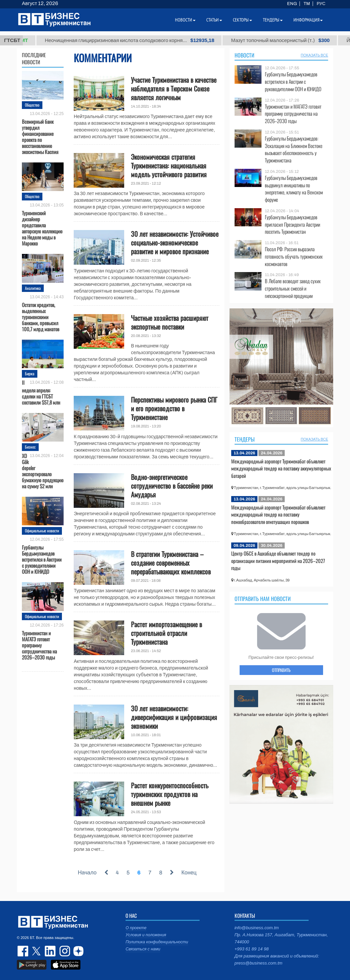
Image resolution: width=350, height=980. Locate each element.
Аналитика (33, 288)
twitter (37, 951)
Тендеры (245, 439)
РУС (321, 4)
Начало (87, 873)
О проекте (136, 928)
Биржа (30, 373)
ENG (292, 4)
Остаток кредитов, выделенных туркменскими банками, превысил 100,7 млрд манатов (41, 316)
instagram (64, 951)
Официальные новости (42, 531)
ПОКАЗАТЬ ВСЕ (314, 55)
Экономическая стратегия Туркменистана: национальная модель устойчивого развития (169, 165)
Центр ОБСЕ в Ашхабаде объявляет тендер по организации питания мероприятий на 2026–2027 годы (278, 560)
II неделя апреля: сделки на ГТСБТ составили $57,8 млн (41, 392)
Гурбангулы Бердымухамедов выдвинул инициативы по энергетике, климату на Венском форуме (294, 189)
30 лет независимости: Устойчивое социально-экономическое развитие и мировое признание (175, 242)
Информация (308, 20)
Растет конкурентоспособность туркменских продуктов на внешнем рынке (170, 794)
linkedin (50, 951)
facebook (24, 951)
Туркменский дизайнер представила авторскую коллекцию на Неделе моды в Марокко (42, 228)
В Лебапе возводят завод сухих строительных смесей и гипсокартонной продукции (293, 288)
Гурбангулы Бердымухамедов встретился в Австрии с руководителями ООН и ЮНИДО (42, 559)
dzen (77, 951)
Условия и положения (146, 935)
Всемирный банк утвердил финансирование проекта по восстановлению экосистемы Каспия (40, 136)
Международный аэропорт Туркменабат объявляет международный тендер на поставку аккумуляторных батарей (281, 468)
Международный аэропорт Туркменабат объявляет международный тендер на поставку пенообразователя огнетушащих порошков (278, 514)
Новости (244, 55)
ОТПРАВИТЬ (281, 670)
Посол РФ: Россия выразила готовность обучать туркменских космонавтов (294, 256)
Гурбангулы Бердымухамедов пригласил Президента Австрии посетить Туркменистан (292, 224)
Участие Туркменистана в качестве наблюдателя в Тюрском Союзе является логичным (174, 88)
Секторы (242, 20)
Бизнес (30, 447)
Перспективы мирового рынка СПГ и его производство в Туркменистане (174, 408)
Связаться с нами (143, 949)
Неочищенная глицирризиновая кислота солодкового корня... (145, 40)
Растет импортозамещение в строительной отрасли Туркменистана (166, 633)
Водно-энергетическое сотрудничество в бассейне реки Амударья (172, 486)
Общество (32, 105)
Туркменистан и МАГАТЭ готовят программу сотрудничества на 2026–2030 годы (39, 645)
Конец (189, 873)
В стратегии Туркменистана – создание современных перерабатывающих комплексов (171, 563)
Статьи (214, 20)
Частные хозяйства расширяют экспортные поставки (170, 322)
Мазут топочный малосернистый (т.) (296, 40)
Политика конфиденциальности (157, 942)
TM (307, 4)
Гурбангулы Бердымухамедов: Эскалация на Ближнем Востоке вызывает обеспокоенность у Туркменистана (294, 149)
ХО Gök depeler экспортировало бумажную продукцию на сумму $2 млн (43, 471)
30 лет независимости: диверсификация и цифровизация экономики (174, 717)
